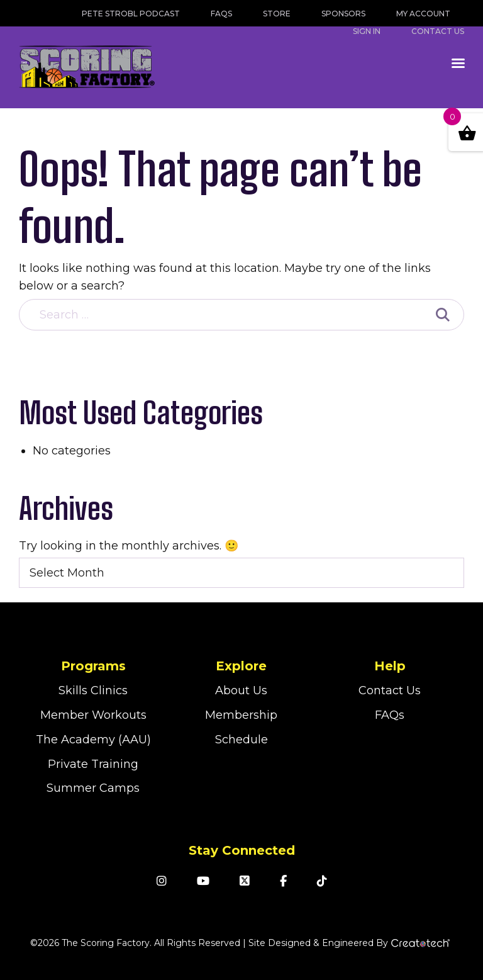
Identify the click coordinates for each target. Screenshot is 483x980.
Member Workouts (93, 715)
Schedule (241, 740)
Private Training (93, 764)
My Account (423, 14)
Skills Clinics (93, 690)
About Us (241, 690)
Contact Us (390, 690)
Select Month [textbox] (67, 573)
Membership (241, 715)
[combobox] (241, 573)
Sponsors (343, 14)
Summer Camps (93, 788)
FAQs (221, 14)
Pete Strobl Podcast (131, 14)
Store (277, 14)
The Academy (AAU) (93, 740)
